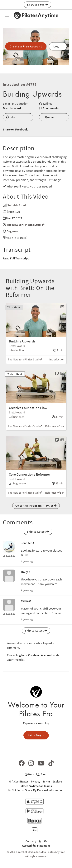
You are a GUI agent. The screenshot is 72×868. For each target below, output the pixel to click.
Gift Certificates (19, 781)
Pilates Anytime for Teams (36, 786)
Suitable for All (17, 205)
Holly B (26, 572)
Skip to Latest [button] (38, 532)
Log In (20, 655)
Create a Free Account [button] (26, 46)
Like (11, 117)
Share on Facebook (15, 129)
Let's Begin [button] (36, 735)
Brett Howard (12, 108)
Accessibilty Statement (36, 846)
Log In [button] (58, 46)
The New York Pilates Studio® (26, 225)
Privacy (36, 781)
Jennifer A (28, 543)
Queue (48, 117)
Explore (57, 781)
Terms (46, 781)
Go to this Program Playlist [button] (36, 506)
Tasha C (26, 601)
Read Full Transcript (16, 258)
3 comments (51, 108)
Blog (41, 774)
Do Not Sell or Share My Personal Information (36, 790)
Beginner (12, 231)
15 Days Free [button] (37, 4)
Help (29, 774)
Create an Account (40, 655)
